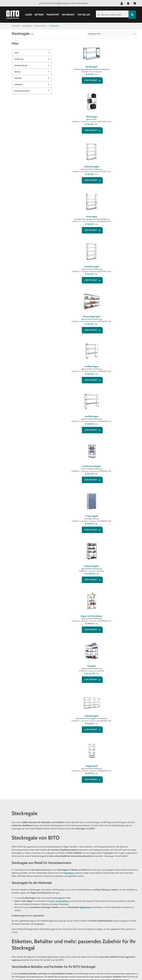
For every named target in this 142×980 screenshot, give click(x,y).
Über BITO (106, 915)
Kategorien (27, 26)
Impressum (63, 918)
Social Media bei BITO (21, 934)
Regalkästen (69, 558)
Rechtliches (64, 910)
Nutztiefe (18, 78)
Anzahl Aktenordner (22, 91)
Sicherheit (68, 15)
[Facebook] (14, 941)
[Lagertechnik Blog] (38, 941)
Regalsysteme (40, 26)
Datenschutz (65, 921)
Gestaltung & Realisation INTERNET (64, 965)
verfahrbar (18, 84)
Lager (28, 15)
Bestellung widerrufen (23, 927)
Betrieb (39, 15)
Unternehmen (108, 910)
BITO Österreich (129, 966)
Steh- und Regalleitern (60, 586)
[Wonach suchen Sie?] (112, 15)
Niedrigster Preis (123, 34)
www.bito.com (64, 3)
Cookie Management (68, 924)
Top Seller (83, 15)
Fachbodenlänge (21, 65)
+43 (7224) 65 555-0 (48, 3)
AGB (60, 915)
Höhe (16, 53)
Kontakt (15, 924)
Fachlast (17, 72)
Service (15, 910)
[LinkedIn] (22, 941)
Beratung (16, 915)
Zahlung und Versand (22, 918)
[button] (122, 3)
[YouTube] (30, 941)
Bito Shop (16, 26)
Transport (52, 15)
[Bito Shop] (13, 15)
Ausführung (19, 59)
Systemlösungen (110, 918)
